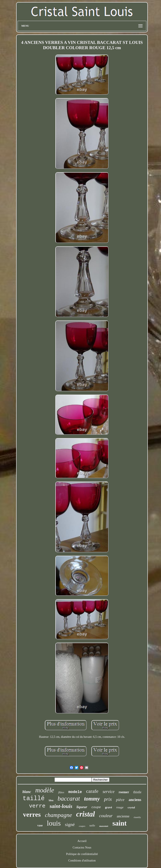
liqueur (82, 807)
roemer (124, 792)
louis (54, 823)
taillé (34, 799)
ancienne (123, 816)
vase (40, 825)
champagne (58, 815)
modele (75, 792)
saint (119, 823)
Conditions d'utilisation (82, 861)
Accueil (82, 841)
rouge (120, 807)
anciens (135, 800)
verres (32, 814)
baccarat (69, 798)
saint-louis (61, 806)
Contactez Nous (82, 848)
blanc (27, 792)
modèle (45, 790)
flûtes (61, 792)
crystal (131, 808)
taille (92, 825)
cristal (85, 814)
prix (108, 799)
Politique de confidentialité (82, 854)
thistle (137, 792)
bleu (51, 800)
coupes (82, 826)
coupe (96, 807)
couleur (106, 816)
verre (37, 806)
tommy (92, 799)
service (108, 792)
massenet (104, 826)
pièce (120, 800)
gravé (108, 807)
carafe (92, 791)
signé (70, 824)
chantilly (137, 817)
